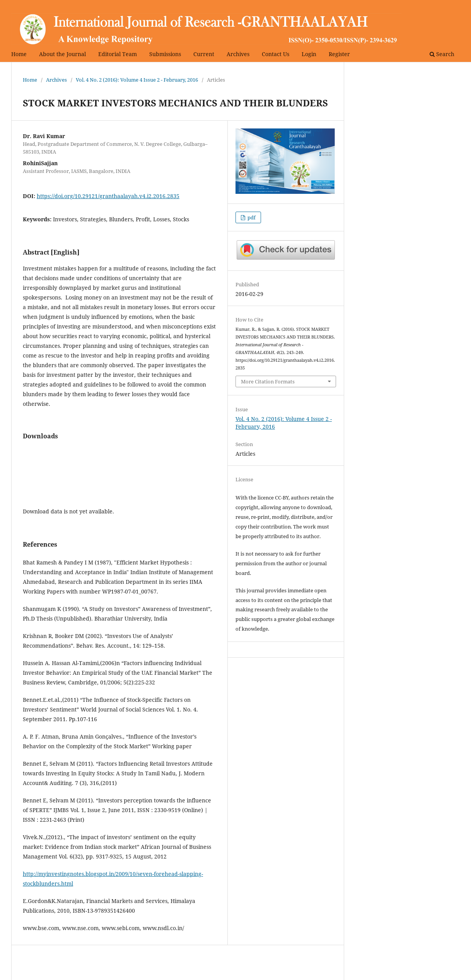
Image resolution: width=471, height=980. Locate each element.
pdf (251, 217)
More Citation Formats (268, 381)
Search (442, 54)
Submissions (165, 54)
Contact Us (276, 54)
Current (204, 54)
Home (19, 54)
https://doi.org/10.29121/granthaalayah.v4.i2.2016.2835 (108, 196)
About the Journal (62, 54)
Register (339, 54)
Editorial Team (118, 54)
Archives (238, 54)
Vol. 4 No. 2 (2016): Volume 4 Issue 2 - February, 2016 (137, 80)
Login (309, 54)
